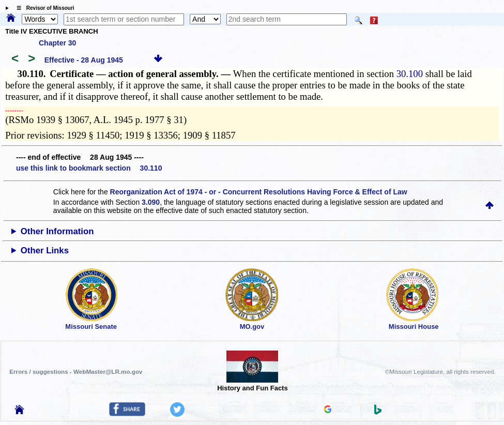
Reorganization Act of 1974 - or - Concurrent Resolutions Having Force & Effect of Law (259, 192)
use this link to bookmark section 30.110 (89, 168)
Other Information (57, 231)
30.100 (410, 74)
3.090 (151, 202)
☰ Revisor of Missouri (43, 8)
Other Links (45, 251)
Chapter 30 (57, 43)
